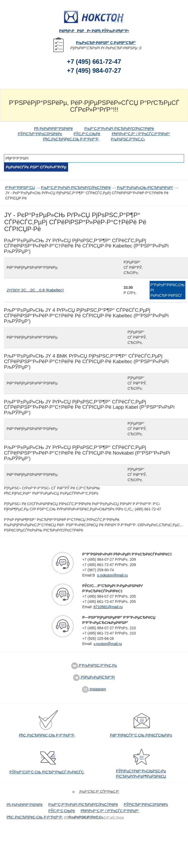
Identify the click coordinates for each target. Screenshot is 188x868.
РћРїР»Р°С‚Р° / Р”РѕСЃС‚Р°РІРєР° (141, 134)
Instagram (94, 689)
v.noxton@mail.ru (108, 644)
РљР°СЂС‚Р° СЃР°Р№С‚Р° (95, 792)
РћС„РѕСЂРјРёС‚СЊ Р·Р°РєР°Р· (71, 139)
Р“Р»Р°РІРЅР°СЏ (20, 188)
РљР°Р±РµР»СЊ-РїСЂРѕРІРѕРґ (145, 188)
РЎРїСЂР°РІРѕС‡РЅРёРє (40, 134)
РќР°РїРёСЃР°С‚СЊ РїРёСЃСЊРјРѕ (141, 735)
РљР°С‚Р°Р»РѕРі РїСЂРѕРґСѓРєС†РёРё (119, 129)
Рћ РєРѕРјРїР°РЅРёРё (53, 129)
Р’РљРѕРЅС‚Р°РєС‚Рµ (94, 665)
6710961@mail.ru (108, 607)
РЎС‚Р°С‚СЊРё (87, 134)
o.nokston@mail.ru (112, 575)
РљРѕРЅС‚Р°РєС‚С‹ (128, 139)
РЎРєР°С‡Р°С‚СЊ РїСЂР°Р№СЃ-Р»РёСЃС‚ (47, 772)
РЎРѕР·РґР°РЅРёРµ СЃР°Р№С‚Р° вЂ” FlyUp (94, 817)
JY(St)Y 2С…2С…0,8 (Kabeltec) (35, 290)
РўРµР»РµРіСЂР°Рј (94, 677)
